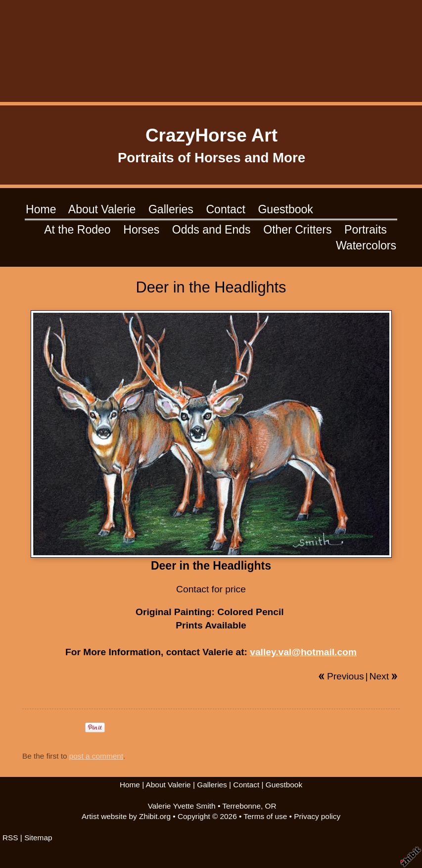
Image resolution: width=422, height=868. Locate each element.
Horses (141, 230)
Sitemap (38, 838)
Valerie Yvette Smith (182, 806)
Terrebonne (241, 806)
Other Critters (297, 230)
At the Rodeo (77, 230)
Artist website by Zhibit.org (126, 816)
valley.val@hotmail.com (303, 652)
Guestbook (285, 209)
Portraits (366, 230)
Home (41, 209)
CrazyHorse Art (211, 135)
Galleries (171, 209)
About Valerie (102, 209)
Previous (346, 676)
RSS (10, 838)
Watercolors (366, 245)
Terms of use (265, 816)
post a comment (96, 756)
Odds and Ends (211, 230)
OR (271, 806)
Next (379, 676)
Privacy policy (317, 816)
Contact (225, 209)
